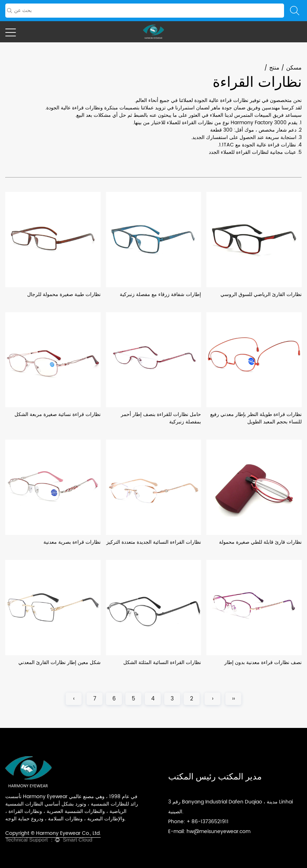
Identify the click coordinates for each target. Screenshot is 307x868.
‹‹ (234, 699)
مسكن (294, 68)
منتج (274, 68)
